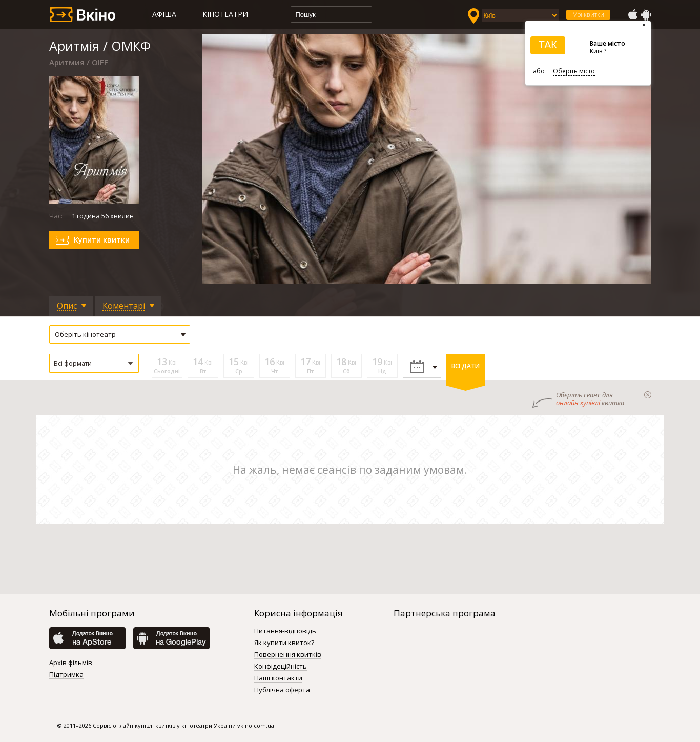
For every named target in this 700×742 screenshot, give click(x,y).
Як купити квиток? (284, 643)
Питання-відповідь (285, 631)
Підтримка (66, 675)
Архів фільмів (71, 663)
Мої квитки (588, 15)
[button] (94, 363)
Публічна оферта (282, 690)
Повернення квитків (288, 655)
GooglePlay (646, 15)
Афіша (164, 14)
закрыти (648, 395)
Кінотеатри (225, 14)
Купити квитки (102, 240)
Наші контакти (278, 678)
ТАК (548, 45)
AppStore (632, 15)
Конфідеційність (281, 667)
